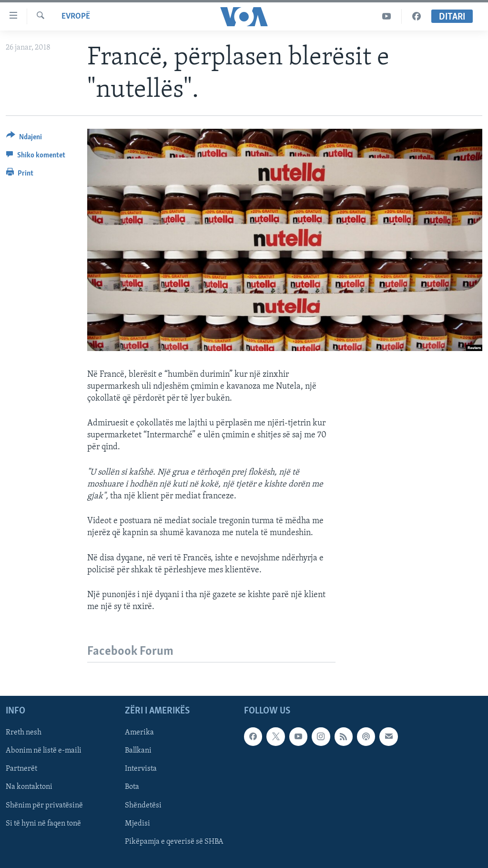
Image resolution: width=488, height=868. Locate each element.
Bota (132, 787)
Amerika (139, 733)
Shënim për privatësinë (44, 806)
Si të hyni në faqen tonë (43, 824)
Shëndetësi (143, 806)
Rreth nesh (24, 733)
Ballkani (138, 751)
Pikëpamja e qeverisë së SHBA (174, 842)
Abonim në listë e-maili (44, 751)
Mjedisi (137, 824)
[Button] (24, 139)
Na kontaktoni (29, 787)
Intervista (141, 769)
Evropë (76, 16)
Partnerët (21, 769)
